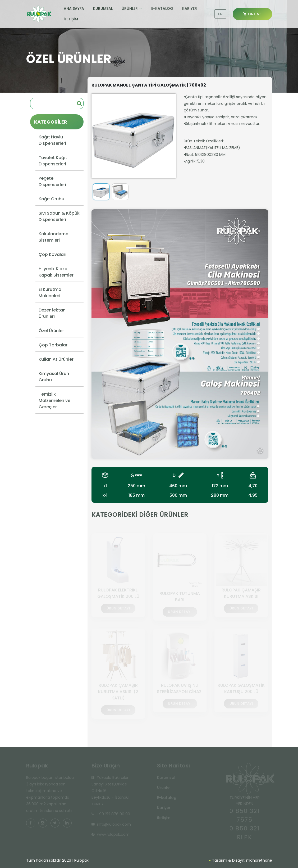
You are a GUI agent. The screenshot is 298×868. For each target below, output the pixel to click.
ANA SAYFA (74, 8)
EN (220, 14)
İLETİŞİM (71, 19)
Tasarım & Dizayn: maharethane (241, 860)
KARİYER (190, 8)
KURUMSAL (103, 8)
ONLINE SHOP (252, 16)
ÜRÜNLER (130, 8)
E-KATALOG (162, 8)
